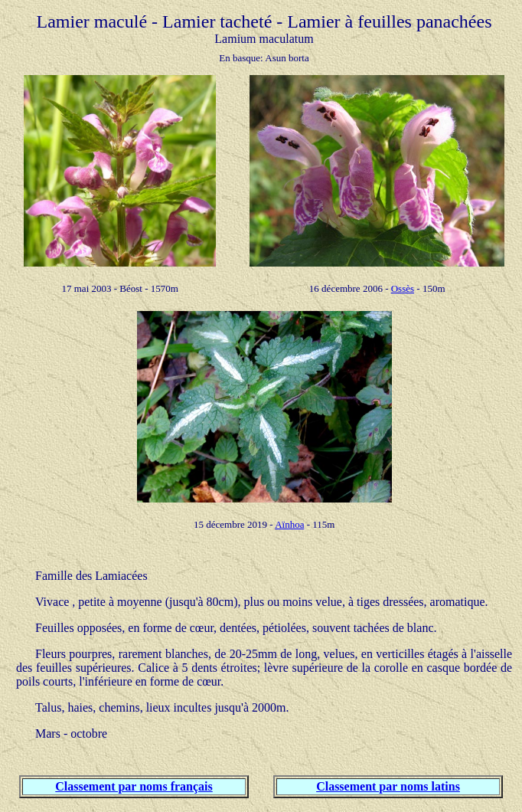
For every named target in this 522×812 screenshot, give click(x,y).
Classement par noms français (134, 786)
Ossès (403, 288)
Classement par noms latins (388, 786)
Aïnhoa (289, 524)
